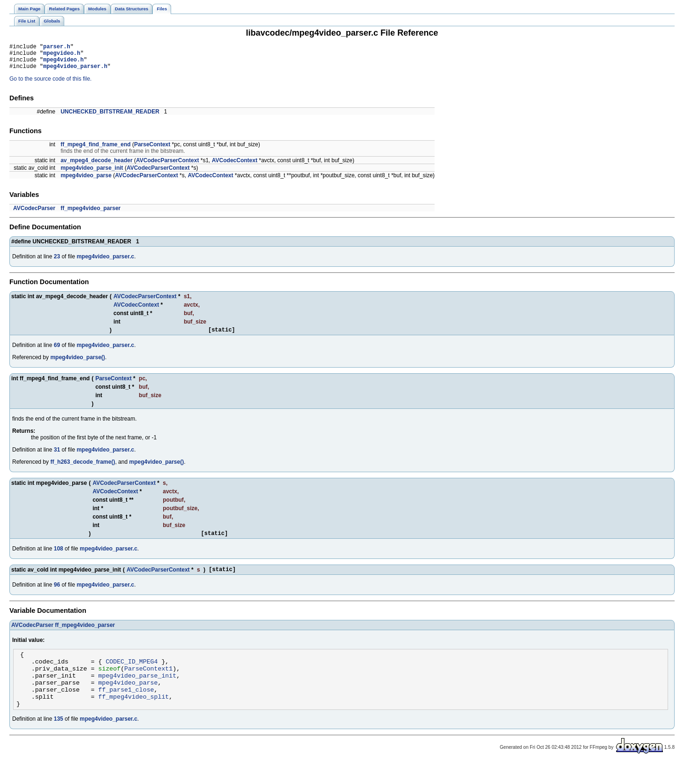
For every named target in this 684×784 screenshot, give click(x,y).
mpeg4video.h (63, 64)
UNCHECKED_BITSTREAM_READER (110, 117)
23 (57, 262)
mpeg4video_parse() (78, 364)
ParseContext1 (148, 682)
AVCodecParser (34, 214)
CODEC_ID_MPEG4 (132, 674)
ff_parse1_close (126, 708)
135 (59, 740)
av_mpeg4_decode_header (96, 166)
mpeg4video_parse (86, 181)
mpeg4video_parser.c (105, 262)
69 (57, 352)
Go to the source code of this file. (50, 84)
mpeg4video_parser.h (75, 72)
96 (57, 595)
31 (57, 457)
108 (59, 557)
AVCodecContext (235, 166)
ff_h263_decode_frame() (83, 469)
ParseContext (152, 150)
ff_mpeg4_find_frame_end (95, 150)
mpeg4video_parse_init (92, 173)
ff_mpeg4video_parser (90, 214)
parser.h (57, 48)
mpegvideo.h (62, 56)
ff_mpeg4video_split (134, 716)
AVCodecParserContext (167, 166)
